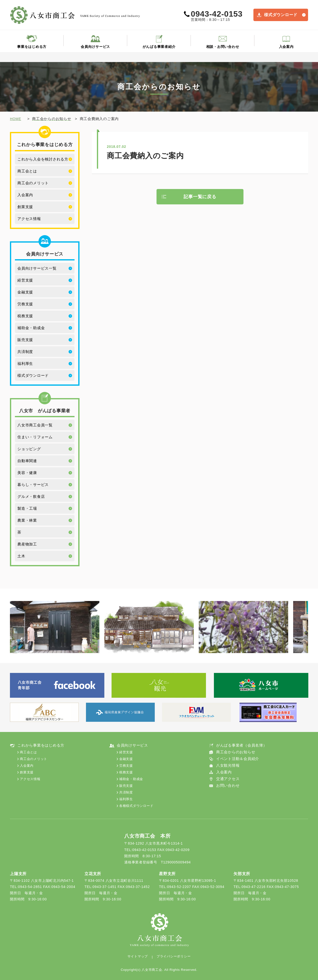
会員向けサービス (95, 47)
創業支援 (25, 207)
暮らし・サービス (33, 485)
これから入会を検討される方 (43, 159)
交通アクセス (228, 779)
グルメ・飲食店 (31, 496)
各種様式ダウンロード (136, 806)
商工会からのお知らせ (236, 752)
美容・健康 (27, 473)
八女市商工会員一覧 (35, 425)
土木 (21, 556)
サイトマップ (138, 956)
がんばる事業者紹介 (159, 47)
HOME (16, 119)
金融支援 (25, 292)
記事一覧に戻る (200, 197)
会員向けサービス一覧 (37, 268)
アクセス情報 (29, 219)
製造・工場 (27, 508)
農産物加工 (27, 544)
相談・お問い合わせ (223, 47)
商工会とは (27, 171)
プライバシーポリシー (174, 956)
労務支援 (25, 304)
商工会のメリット (33, 183)
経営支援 (25, 280)
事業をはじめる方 (32, 47)
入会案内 (286, 47)
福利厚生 (25, 364)
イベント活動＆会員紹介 (238, 759)
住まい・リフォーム (35, 437)
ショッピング (29, 449)
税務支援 (25, 316)
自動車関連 (27, 461)
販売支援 (25, 340)
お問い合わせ (228, 785)
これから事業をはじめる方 (41, 745)
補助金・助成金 (31, 328)
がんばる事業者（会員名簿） (242, 745)
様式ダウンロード (281, 15)
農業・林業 (27, 520)
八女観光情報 (228, 765)
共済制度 (25, 352)
